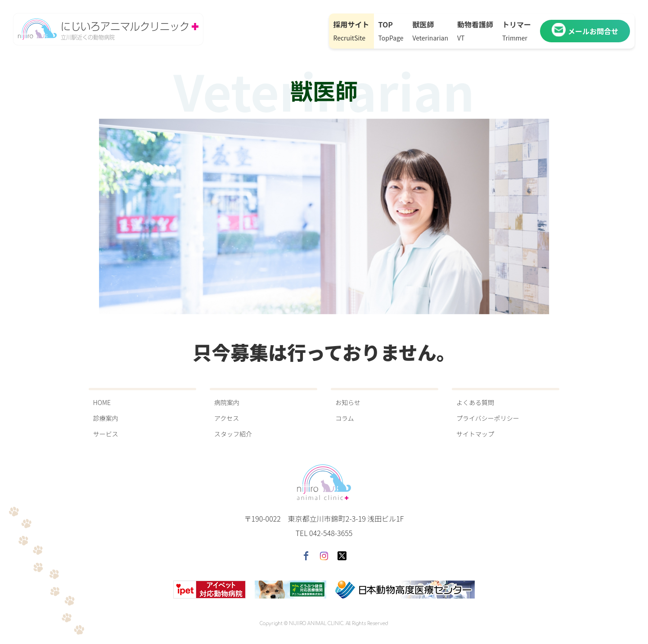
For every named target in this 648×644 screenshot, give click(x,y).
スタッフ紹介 (233, 434)
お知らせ (348, 402)
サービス (106, 434)
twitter (342, 556)
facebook (306, 556)
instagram (324, 556)
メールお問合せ (585, 31)
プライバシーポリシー (488, 418)
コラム (345, 418)
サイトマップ (475, 434)
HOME (102, 402)
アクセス (227, 418)
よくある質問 (475, 402)
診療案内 (106, 418)
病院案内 (227, 402)
